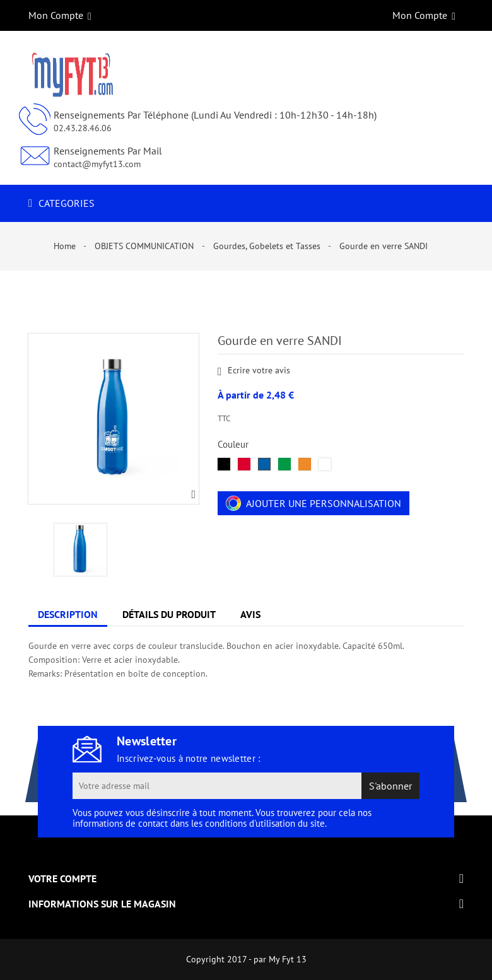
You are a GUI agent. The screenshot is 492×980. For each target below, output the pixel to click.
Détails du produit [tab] (169, 614)
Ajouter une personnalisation (313, 503)
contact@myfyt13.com (97, 164)
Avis (250, 614)
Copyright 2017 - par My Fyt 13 (246, 959)
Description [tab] (68, 614)
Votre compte (62, 878)
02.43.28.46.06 (83, 128)
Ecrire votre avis (254, 371)
